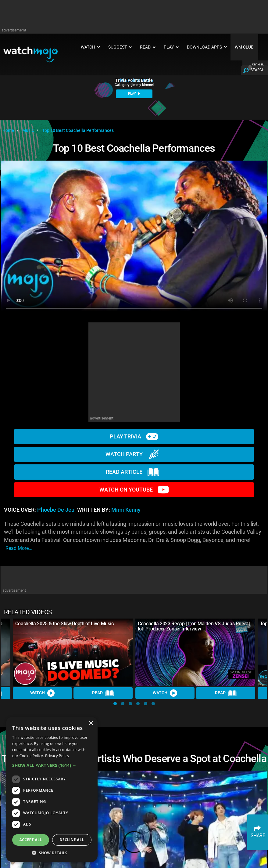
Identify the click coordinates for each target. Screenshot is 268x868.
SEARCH (258, 70)
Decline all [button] (72, 840)
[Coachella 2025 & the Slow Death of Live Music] (73, 652)
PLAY (134, 94)
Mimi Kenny (126, 510)
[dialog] (52, 789)
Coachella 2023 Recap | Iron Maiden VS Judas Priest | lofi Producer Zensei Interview (194, 626)
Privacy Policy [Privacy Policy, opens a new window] (57, 756)
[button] (115, 704)
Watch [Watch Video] (42, 693)
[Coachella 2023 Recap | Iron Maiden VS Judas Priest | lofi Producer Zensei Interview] (195, 652)
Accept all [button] (31, 840)
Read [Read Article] (103, 693)
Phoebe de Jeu (56, 510)
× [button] (91, 723)
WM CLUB (244, 47)
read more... (19, 548)
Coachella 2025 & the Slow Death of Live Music (64, 624)
